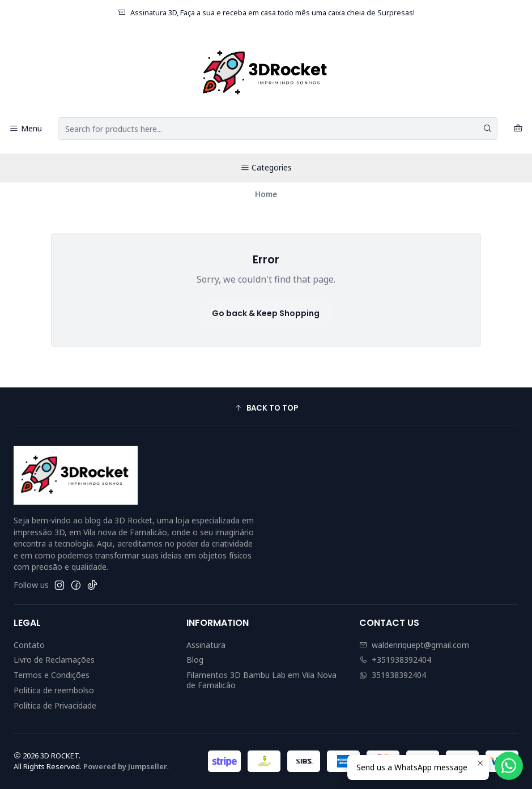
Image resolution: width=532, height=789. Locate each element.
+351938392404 (395, 660)
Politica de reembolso (54, 690)
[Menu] (25, 129)
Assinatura (206, 645)
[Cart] (518, 129)
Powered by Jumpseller (125, 766)
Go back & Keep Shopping (266, 313)
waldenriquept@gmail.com (414, 645)
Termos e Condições (52, 675)
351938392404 (393, 675)
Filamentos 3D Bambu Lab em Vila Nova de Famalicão (261, 680)
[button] (266, 408)
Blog (195, 660)
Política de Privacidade (55, 705)
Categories (266, 167)
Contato (29, 645)
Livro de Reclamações (54, 660)
